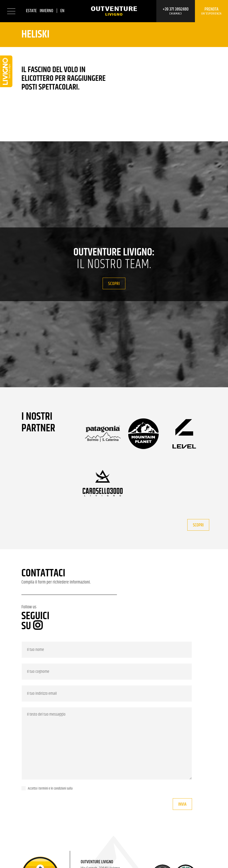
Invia (182, 804)
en (62, 11)
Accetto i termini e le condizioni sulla (50, 788)
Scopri (114, 284)
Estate (31, 11)
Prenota (211, 11)
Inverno (46, 11)
